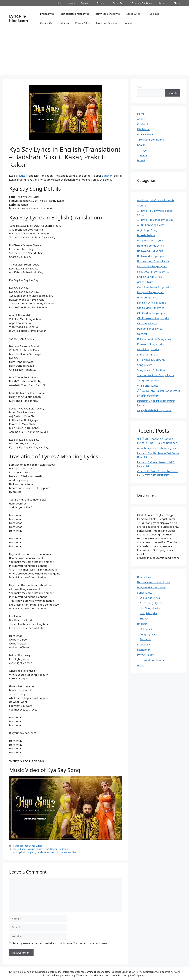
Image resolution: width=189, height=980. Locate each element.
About (72, 3)
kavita (143, 155)
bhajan (164, 3)
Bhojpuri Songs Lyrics (150, 240)
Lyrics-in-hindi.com (19, 18)
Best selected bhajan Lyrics (75, 14)
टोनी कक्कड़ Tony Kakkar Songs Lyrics (159, 391)
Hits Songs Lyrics (150, 608)
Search (141, 87)
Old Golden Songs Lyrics (152, 313)
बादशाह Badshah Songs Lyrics (27, 846)
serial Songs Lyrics (148, 349)
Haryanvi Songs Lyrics (150, 292)
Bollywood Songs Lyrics (108, 14)
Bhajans (145, 150)
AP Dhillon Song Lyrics (151, 225)
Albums (142, 206)
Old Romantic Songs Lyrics (153, 318)
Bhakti (177, 3)
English (144, 618)
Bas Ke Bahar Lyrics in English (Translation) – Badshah (40, 849)
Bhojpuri (158, 14)
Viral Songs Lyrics (148, 386)
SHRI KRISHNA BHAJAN (151, 360)
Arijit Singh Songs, (148, 230)
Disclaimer (102, 3)
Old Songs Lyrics (147, 323)
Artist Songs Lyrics (151, 603)
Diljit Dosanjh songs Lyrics (153, 272)
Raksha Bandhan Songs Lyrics (155, 339)
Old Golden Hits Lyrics (151, 308)
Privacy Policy (119, 3)
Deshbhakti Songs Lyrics (152, 266)
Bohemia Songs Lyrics (150, 246)
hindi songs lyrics (148, 297)
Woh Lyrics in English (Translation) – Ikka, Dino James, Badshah (45, 852)
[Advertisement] (94, 53)
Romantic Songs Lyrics (151, 344)
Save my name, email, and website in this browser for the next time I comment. (61, 943)
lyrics (22, 176)
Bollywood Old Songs (150, 251)
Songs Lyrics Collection (151, 370)
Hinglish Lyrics (149, 613)
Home (60, 3)
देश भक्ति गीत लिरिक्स (148, 396)
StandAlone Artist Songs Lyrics (156, 375)
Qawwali (142, 334)
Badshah (107, 176)
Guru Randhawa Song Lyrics (154, 287)
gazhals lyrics (145, 282)
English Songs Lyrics (149, 277)
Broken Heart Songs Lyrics (153, 261)
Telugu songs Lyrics (149, 380)
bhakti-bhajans (146, 235)
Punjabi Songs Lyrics (150, 329)
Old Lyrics (146, 629)
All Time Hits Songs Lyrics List (155, 220)
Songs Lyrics (137, 14)
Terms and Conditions (142, 3)
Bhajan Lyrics (47, 14)
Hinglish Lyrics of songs (152, 303)
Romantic (145, 639)
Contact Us (86, 3)
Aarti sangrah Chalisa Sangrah (155, 200)
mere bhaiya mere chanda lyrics (157, 448)
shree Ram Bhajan (148, 354)
